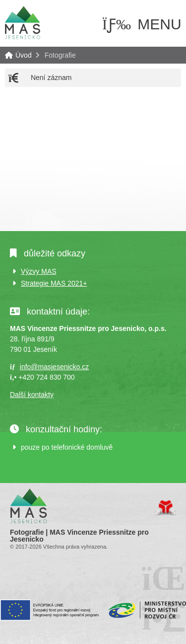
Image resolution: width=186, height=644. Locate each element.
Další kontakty (32, 395)
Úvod (22, 22)
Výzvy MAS (39, 271)
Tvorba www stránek (165, 508)
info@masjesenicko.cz (55, 367)
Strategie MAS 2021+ (54, 283)
